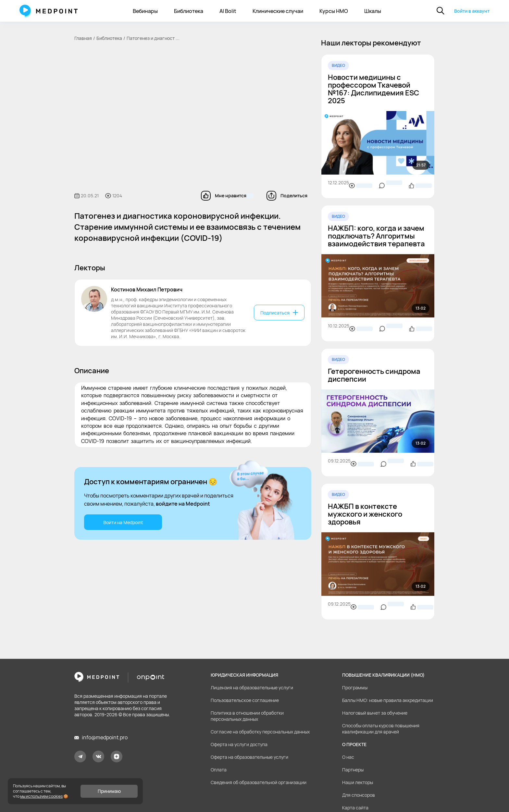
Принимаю (109, 791)
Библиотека (189, 11)
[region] (378, 325)
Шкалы (373, 11)
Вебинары (145, 11)
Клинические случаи (278, 11)
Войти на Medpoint (123, 522)
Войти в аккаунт (472, 11)
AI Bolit (228, 11)
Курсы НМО (334, 11)
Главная (83, 38)
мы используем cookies (41, 796)
